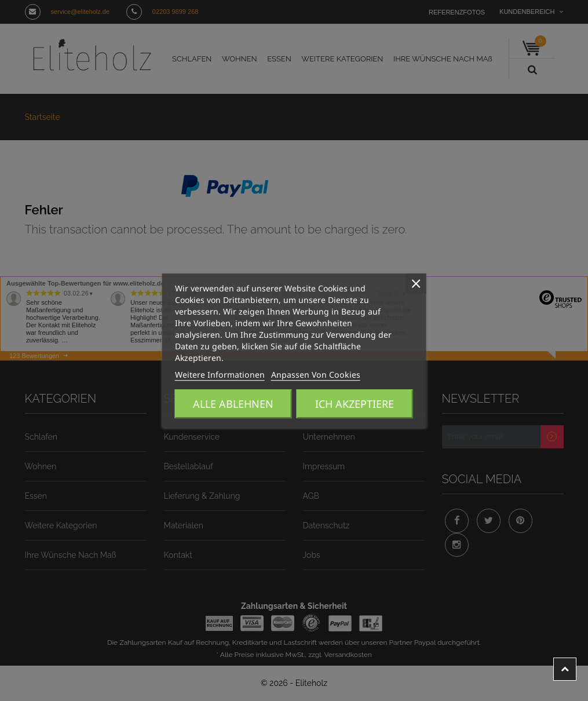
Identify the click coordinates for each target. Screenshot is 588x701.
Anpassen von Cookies (285, 375)
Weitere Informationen (210, 375)
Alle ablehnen (233, 404)
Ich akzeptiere (355, 404)
